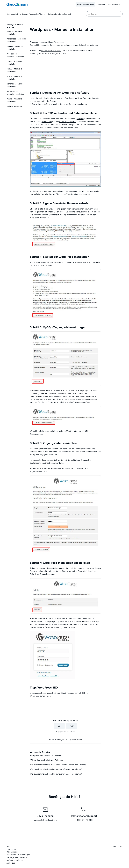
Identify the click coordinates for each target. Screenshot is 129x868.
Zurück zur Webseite (85, 4)
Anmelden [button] (11, 863)
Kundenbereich (114, 4)
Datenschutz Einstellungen (18, 855)
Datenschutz (12, 852)
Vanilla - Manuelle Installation (14, 100)
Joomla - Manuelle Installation (15, 48)
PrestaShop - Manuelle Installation (15, 55)
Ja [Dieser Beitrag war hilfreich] (59, 726)
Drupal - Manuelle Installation (14, 78)
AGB (8, 846)
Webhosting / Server (37, 14)
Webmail (102, 4)
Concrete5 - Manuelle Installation (16, 85)
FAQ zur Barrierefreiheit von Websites (46, 760)
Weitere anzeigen (14, 106)
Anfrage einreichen (74, 739)
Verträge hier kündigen (17, 857)
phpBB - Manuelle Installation (14, 70)
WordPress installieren (51, 50)
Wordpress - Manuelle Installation (16, 40)
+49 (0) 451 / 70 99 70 (84, 820)
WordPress (70, 98)
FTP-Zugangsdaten (68, 122)
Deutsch (118, 846)
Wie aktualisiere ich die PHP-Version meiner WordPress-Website (58, 765)
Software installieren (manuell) (60, 14)
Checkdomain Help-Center (17, 14)
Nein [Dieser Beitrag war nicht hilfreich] (72, 726)
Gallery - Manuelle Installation (14, 33)
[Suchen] (104, 14)
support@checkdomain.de (45, 820)
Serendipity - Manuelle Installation (15, 93)
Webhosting (47, 122)
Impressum (11, 849)
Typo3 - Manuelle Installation (14, 63)
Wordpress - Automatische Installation (46, 755)
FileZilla (80, 119)
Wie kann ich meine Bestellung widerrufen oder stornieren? (56, 769)
